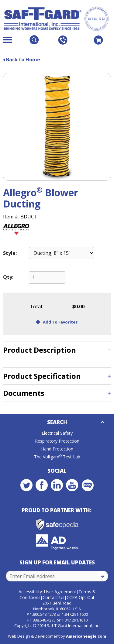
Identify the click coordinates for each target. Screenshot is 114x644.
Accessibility (30, 592)
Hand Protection (57, 449)
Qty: (8, 277)
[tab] (57, 350)
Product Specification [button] (42, 376)
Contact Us (54, 597)
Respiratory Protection (57, 441)
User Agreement (60, 592)
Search (57, 422)
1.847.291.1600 (75, 614)
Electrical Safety (57, 433)
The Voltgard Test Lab (57, 457)
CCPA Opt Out (81, 597)
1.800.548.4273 (43, 614)
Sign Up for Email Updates (57, 562)
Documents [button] (24, 393)
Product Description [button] (40, 350)
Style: (10, 253)
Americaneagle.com (86, 636)
